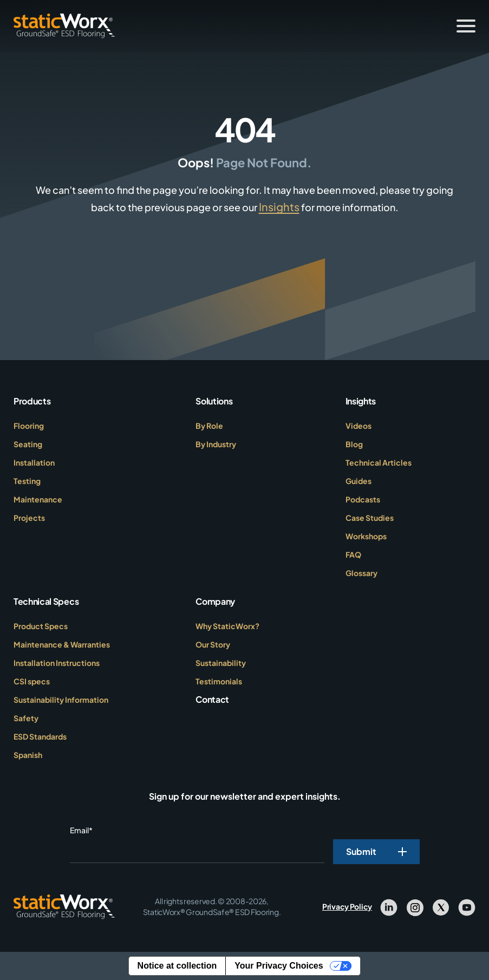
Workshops (366, 536)
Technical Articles (379, 462)
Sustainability (221, 663)
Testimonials (219, 681)
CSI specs (32, 681)
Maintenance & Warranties (62, 644)
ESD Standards (40, 736)
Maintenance (38, 499)
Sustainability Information (61, 700)
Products (32, 401)
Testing (27, 481)
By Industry (216, 444)
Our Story (213, 644)
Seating (28, 444)
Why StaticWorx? (227, 626)
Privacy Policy (347, 906)
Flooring (29, 426)
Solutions (214, 401)
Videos (358, 426)
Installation (34, 462)
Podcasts (363, 499)
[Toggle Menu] (466, 26)
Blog (354, 444)
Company (215, 601)
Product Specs (41, 626)
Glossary (361, 573)
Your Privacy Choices (279, 966)
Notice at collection (177, 966)
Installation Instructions (57, 663)
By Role (209, 426)
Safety (26, 718)
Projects (29, 518)
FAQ (353, 554)
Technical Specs (46, 601)
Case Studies (370, 518)
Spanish (28, 755)
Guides (358, 481)
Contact (212, 699)
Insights (279, 207)
